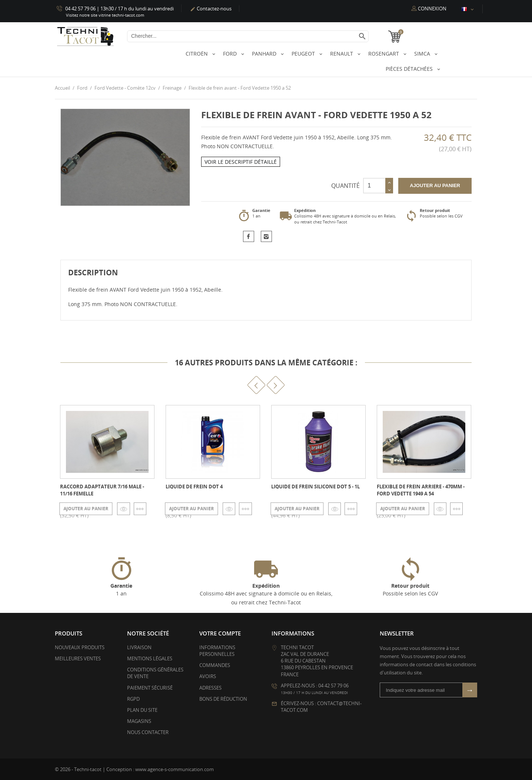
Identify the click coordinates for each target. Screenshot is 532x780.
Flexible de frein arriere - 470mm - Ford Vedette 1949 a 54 (421, 490)
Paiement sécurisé (150, 687)
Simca (423, 54)
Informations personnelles (217, 650)
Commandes (215, 665)
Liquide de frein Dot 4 (194, 487)
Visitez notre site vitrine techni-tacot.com (105, 15)
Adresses (210, 687)
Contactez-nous (211, 9)
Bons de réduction (223, 698)
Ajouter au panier (435, 185)
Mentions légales (150, 658)
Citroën (197, 54)
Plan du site (142, 710)
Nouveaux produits (80, 647)
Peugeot (304, 54)
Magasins (139, 721)
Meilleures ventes (78, 658)
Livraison (139, 647)
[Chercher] (248, 36)
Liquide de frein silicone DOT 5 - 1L (315, 487)
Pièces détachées (410, 69)
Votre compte (220, 633)
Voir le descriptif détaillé (241, 161)
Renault (342, 54)
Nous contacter (148, 732)
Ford (231, 54)
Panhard (265, 54)
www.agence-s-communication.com (174, 769)
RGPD (133, 698)
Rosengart (384, 54)
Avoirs (208, 676)
